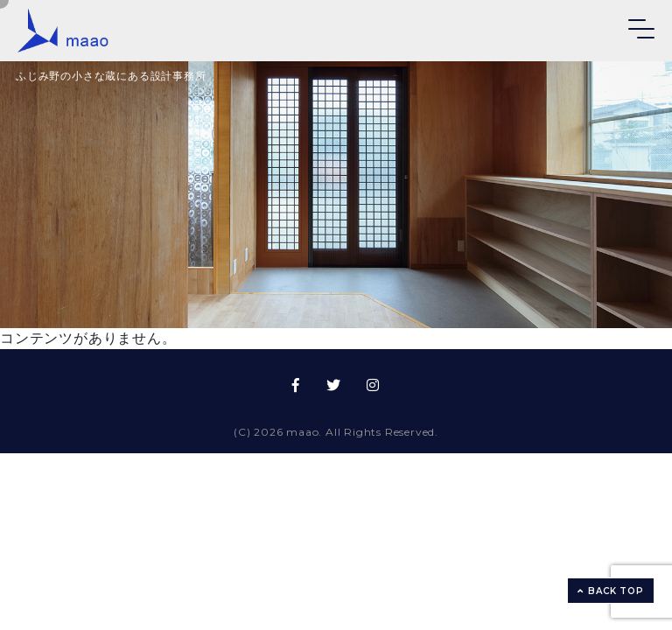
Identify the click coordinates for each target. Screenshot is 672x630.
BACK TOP (610, 591)
